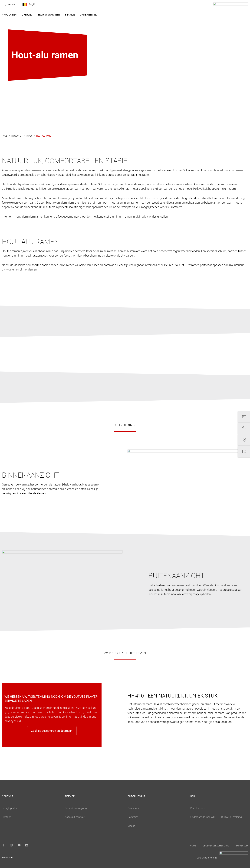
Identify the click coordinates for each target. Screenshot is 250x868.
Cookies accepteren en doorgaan (52, 731)
